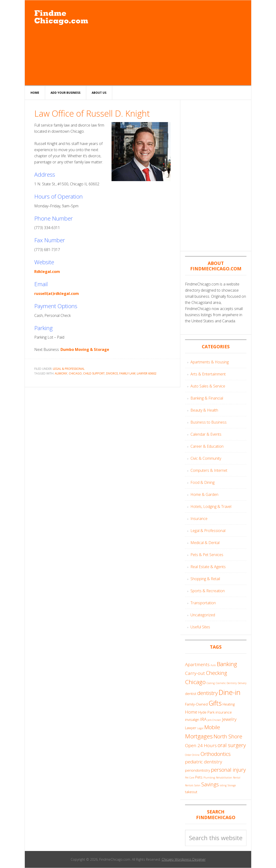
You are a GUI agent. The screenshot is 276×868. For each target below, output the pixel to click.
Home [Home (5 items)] (191, 712)
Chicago (75, 373)
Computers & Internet (209, 470)
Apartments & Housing (210, 362)
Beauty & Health (204, 410)
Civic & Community (206, 458)
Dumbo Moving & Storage (85, 349)
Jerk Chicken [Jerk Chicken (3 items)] (214, 720)
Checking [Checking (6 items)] (216, 673)
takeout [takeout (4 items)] (191, 792)
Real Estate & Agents (208, 567)
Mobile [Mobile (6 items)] (212, 727)
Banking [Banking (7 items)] (227, 664)
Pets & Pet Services (207, 555)
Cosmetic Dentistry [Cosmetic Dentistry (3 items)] (226, 683)
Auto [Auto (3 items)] (213, 665)
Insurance (199, 519)
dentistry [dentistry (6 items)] (207, 693)
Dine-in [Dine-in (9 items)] (230, 692)
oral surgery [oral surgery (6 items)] (232, 745)
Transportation (203, 603)
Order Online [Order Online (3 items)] (192, 755)
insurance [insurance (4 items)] (224, 712)
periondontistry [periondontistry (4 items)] (198, 770)
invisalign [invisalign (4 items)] (192, 719)
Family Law (127, 373)
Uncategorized (203, 615)
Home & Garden (204, 494)
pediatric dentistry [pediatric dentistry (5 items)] (204, 762)
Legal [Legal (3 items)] (200, 728)
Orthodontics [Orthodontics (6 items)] (216, 754)
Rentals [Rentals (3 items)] (189, 785)
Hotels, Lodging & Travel (211, 506)
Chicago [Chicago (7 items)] (195, 682)
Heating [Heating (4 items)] (229, 704)
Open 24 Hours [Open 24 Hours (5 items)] (201, 745)
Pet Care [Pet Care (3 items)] (190, 778)
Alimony (61, 373)
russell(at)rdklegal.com (57, 294)
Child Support (94, 373)
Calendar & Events (206, 434)
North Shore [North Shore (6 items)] (228, 736)
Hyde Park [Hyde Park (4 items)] (206, 712)
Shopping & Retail (205, 579)
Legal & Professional (69, 369)
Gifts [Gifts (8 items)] (215, 703)
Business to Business (209, 422)
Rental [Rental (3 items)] (237, 778)
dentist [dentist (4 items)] (191, 694)
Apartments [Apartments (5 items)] (197, 664)
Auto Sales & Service (208, 386)
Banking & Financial (207, 398)
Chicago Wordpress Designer (184, 859)
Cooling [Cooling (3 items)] (211, 683)
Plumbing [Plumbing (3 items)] (209, 778)
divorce (112, 373)
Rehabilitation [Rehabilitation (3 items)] (224, 778)
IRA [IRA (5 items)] (203, 719)
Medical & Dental (205, 543)
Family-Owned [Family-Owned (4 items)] (196, 704)
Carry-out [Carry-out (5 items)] (195, 673)
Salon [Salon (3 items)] (197, 785)
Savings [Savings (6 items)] (210, 784)
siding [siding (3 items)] (223, 785)
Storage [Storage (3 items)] (232, 785)
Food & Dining (203, 482)
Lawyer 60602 (147, 373)
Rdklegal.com (47, 272)
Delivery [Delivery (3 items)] (242, 683)
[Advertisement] (173, 43)
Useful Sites (200, 627)
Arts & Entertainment (208, 374)
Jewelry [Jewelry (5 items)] (229, 719)
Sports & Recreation (208, 591)
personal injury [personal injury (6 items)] (228, 770)
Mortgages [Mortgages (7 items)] (199, 736)
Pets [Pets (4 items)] (199, 777)
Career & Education (207, 446)
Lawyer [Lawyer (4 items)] (191, 728)
